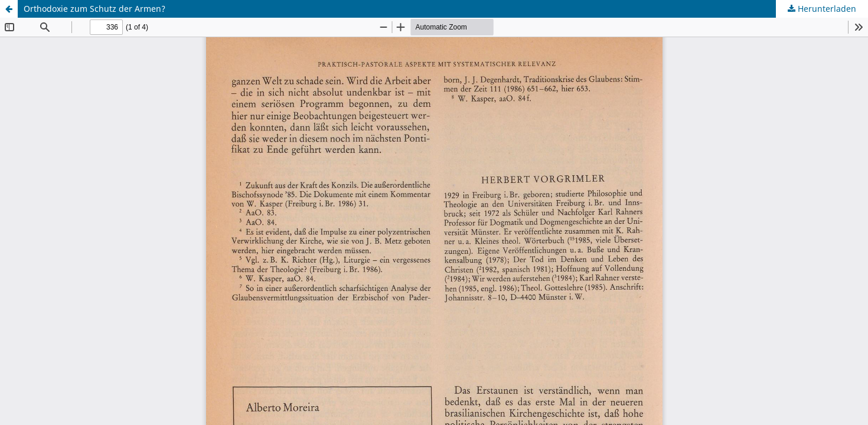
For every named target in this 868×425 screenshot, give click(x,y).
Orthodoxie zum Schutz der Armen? (94, 9)
